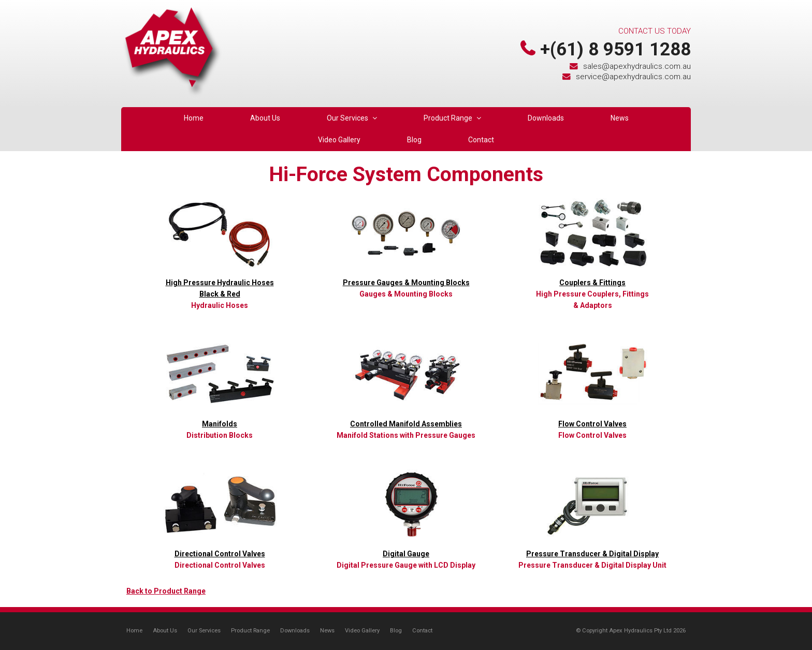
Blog (396, 631)
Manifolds (220, 424)
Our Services (204, 631)
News (327, 631)
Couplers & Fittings (592, 283)
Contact (422, 631)
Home (134, 631)
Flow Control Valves (592, 424)
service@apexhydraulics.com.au (633, 77)
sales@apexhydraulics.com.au (637, 66)
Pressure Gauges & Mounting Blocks (406, 283)
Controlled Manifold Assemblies (406, 424)
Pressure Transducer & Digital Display (592, 554)
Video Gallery (362, 631)
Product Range (250, 631)
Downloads (295, 631)
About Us (165, 631)
